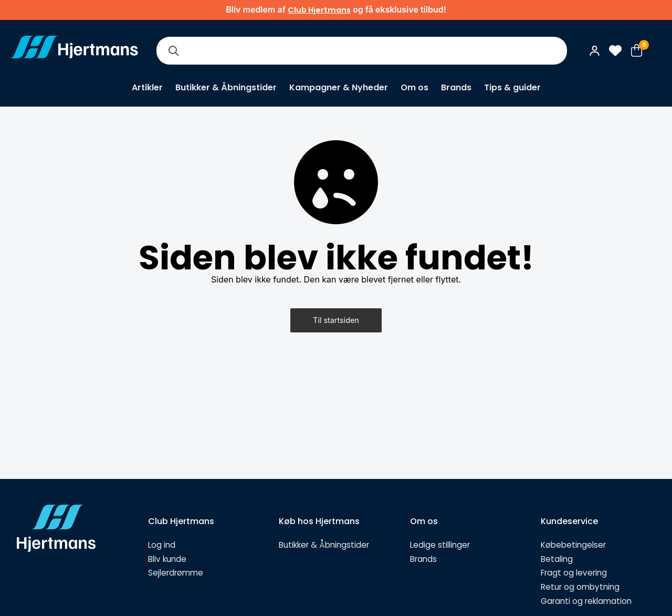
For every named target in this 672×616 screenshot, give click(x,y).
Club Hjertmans (319, 10)
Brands (456, 87)
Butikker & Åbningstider (226, 87)
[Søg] (173, 51)
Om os (414, 87)
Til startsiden (336, 320)
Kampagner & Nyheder (339, 87)
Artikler (147, 87)
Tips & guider (512, 87)
